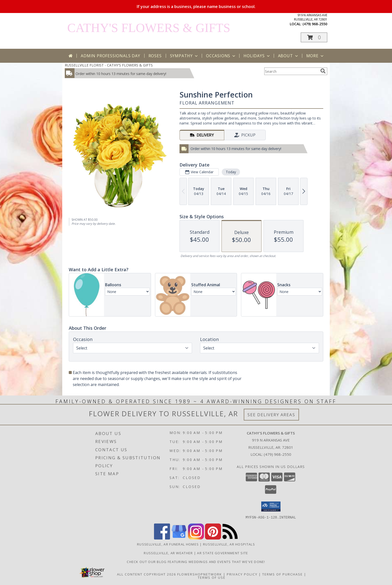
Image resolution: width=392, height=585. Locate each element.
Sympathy (184, 56)
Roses (155, 56)
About (288, 56)
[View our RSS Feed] (230, 538)
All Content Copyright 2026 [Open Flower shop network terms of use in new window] (146, 574)
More (315, 56)
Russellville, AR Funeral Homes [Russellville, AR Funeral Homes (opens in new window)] (168, 544)
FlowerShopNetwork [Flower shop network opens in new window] (200, 574)
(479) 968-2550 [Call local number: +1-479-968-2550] (315, 24)
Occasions (221, 56)
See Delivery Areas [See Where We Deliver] (271, 415)
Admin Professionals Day (110, 56)
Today (231, 172)
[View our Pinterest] (213, 538)
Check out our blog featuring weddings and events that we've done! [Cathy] (196, 561)
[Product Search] (291, 71)
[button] (314, 37)
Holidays (257, 56)
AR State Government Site (222, 553)
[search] (323, 71)
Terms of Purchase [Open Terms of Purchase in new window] (282, 574)
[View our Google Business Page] (179, 538)
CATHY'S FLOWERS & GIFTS (149, 28)
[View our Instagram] (196, 538)
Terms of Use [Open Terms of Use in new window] (212, 577)
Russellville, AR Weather (168, 553)
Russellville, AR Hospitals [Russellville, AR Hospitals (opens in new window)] (229, 544)
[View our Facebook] (162, 538)
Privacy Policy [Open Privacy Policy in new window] (242, 574)
